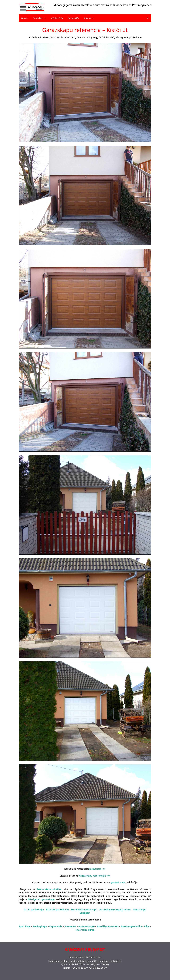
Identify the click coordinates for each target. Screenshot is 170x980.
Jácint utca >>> (98, 869)
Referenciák (74, 18)
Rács (147, 926)
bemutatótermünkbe (49, 889)
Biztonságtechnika (131, 926)
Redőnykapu (40, 926)
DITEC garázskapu (34, 910)
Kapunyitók (56, 926)
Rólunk (91, 18)
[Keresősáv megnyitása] (148, 18)
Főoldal (25, 18)
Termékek (41, 18)
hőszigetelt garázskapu (41, 899)
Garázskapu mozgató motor (115, 910)
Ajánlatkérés (57, 18)
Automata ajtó (87, 926)
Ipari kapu (25, 926)
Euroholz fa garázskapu (84, 910)
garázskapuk (118, 882)
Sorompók (70, 926)
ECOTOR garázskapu (57, 910)
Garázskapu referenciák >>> (95, 876)
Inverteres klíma (85, 930)
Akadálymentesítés (108, 926)
